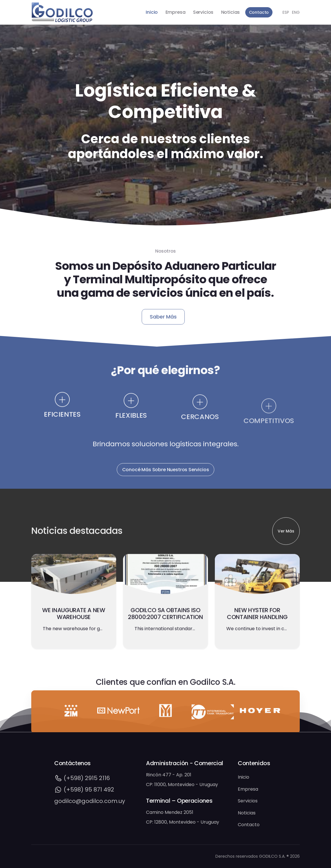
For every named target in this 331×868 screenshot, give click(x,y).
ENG (296, 12)
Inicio (152, 12)
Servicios (203, 12)
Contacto (259, 12)
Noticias (231, 12)
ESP (286, 12)
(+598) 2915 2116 (82, 778)
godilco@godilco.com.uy (90, 801)
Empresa (176, 12)
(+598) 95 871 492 (84, 790)
